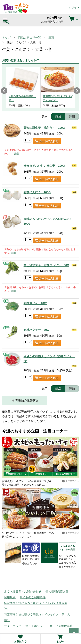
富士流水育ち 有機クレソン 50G (46, 265)
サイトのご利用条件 (33, 597)
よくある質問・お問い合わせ (23, 592)
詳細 (72, 116)
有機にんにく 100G (37, 192)
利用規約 (10, 597)
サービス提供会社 (61, 626)
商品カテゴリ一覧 (30, 38)
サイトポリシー (35, 626)
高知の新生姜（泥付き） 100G (44, 128)
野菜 (51, 38)
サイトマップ (13, 626)
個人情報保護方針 (57, 592)
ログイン (74, 8)
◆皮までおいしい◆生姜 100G (44, 166)
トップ (6, 38)
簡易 (58, 116)
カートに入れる (49, 141)
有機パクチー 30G (36, 330)
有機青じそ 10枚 (35, 303)
